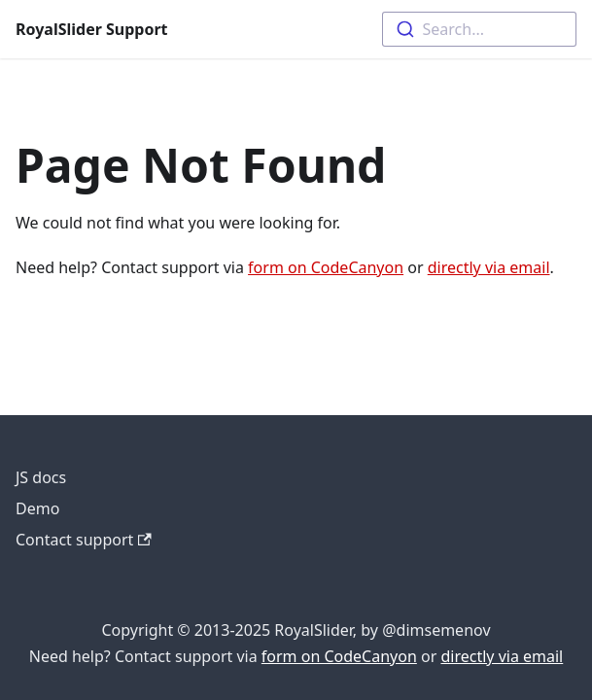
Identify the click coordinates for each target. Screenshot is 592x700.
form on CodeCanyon (326, 267)
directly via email (489, 267)
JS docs (41, 477)
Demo (37, 508)
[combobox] (479, 29)
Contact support (84, 540)
